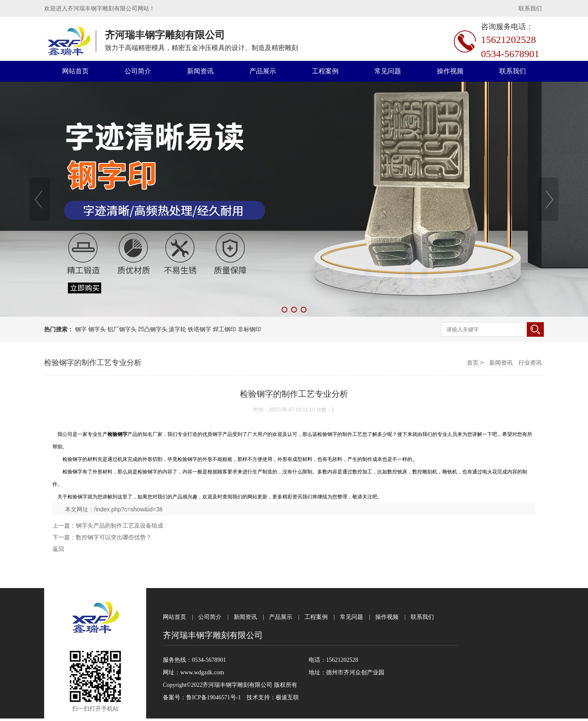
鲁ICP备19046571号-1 (213, 697)
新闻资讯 (200, 71)
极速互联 (287, 697)
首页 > (476, 363)
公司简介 (138, 71)
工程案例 (325, 71)
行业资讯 (530, 363)
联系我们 (530, 8)
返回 (58, 549)
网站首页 (75, 71)
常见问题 (388, 71)
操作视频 (450, 71)
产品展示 (263, 71)
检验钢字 (77, 497)
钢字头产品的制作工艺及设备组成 (120, 526)
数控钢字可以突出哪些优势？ (114, 537)
